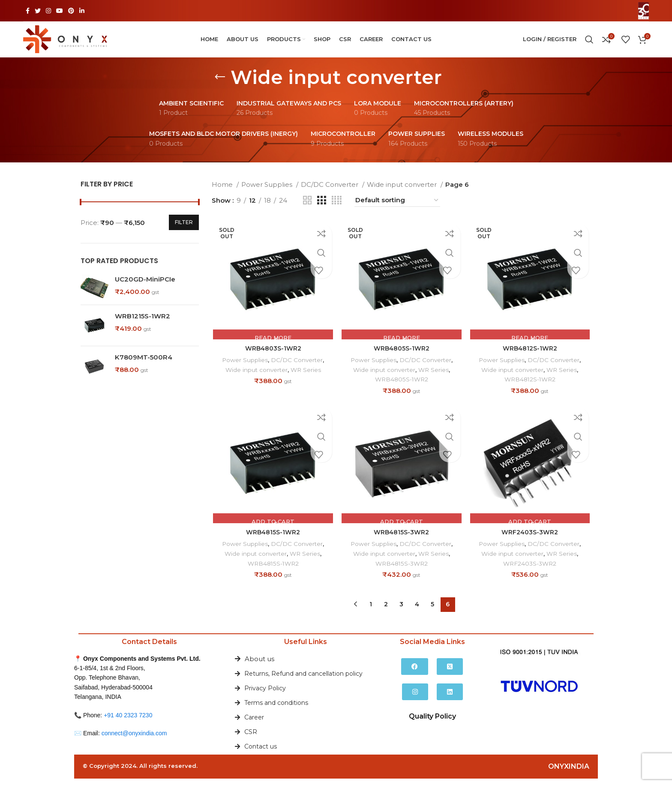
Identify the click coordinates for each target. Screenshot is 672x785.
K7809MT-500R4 (144, 365)
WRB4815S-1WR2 (272, 542)
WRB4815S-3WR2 (402, 542)
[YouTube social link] (60, 11)
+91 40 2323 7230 (128, 722)
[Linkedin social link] (82, 11)
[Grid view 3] (321, 208)
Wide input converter (403, 193)
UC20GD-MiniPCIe (145, 287)
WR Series (307, 379)
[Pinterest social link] (71, 11)
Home (223, 193)
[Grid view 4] (337, 208)
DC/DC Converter (330, 193)
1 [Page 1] (371, 611)
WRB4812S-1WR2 (531, 358)
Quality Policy (432, 723)
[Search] (589, 44)
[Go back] (220, 85)
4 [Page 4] (417, 611)
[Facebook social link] (28, 11)
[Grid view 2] (307, 208)
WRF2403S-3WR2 (531, 542)
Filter (184, 230)
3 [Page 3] (401, 611)
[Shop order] (397, 209)
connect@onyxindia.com (134, 740)
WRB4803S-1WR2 (272, 358)
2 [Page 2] (386, 611)
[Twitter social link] (38, 11)
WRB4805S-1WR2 (401, 358)
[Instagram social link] (48, 11)
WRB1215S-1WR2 (142, 324)
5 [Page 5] (432, 611)
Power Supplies (268, 193)
